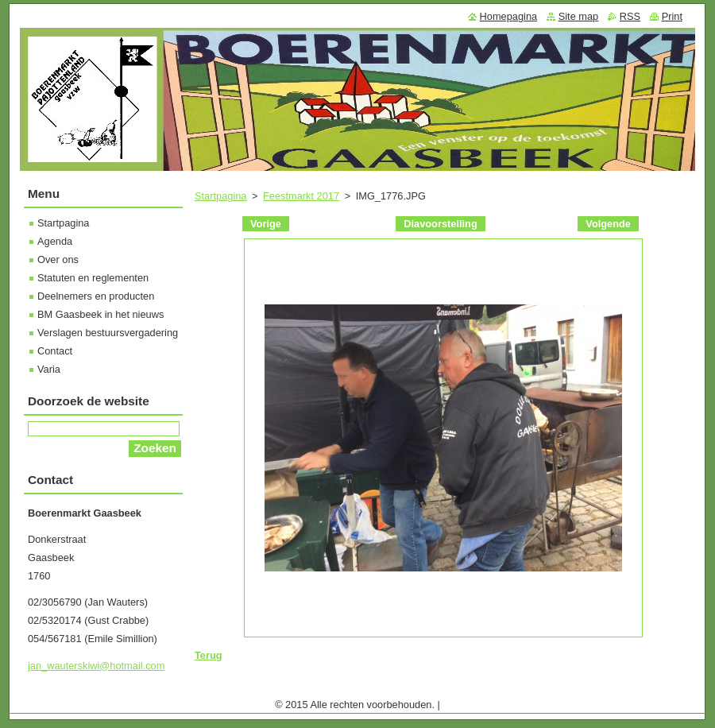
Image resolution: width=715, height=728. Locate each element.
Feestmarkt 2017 (301, 196)
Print (672, 16)
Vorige (266, 224)
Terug (209, 655)
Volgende (608, 224)
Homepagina (509, 16)
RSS (630, 16)
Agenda (55, 241)
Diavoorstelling (440, 224)
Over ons (58, 259)
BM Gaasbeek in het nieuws (100, 314)
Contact (55, 351)
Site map (579, 16)
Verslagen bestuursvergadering (108, 333)
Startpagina (220, 196)
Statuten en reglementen (93, 278)
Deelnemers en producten (96, 296)
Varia (49, 369)
